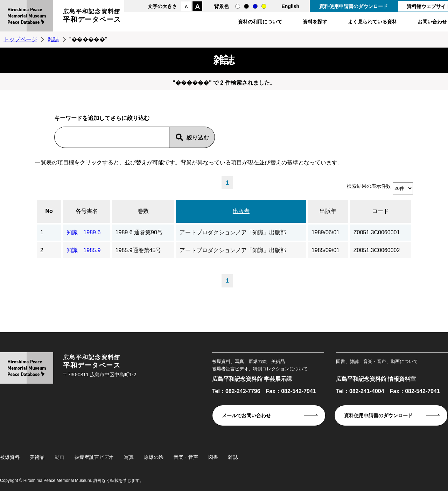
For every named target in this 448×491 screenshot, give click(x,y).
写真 (129, 457)
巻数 (143, 211)
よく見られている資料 (372, 22)
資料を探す (315, 22)
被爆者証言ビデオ (94, 457)
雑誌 (53, 39)
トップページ (20, 39)
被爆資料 (10, 457)
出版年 (328, 211)
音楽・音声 (186, 457)
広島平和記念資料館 (92, 17)
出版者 (241, 211)
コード (380, 211)
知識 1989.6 (83, 232)
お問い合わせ (432, 22)
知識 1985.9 (83, 250)
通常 (238, 6)
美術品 (37, 457)
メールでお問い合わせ (246, 415)
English (290, 6)
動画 (59, 457)
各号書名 (87, 211)
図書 (213, 457)
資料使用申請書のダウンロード (353, 6)
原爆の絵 (154, 457)
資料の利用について (260, 22)
